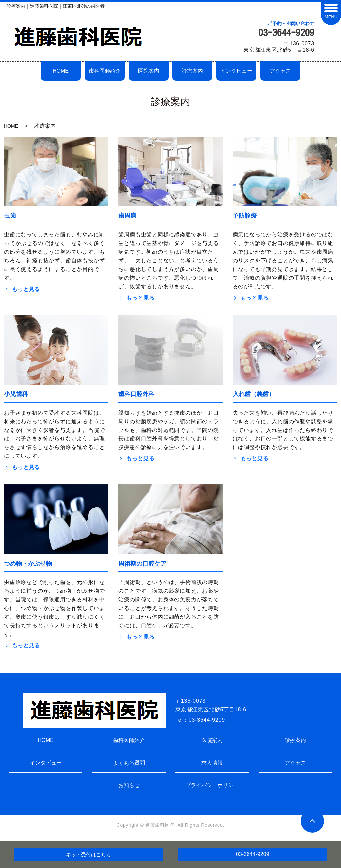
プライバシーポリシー (212, 785)
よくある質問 (129, 763)
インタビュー (236, 71)
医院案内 (149, 71)
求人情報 (212, 763)
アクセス (280, 71)
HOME (61, 71)
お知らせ (129, 785)
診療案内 (192, 71)
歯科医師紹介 (105, 71)
